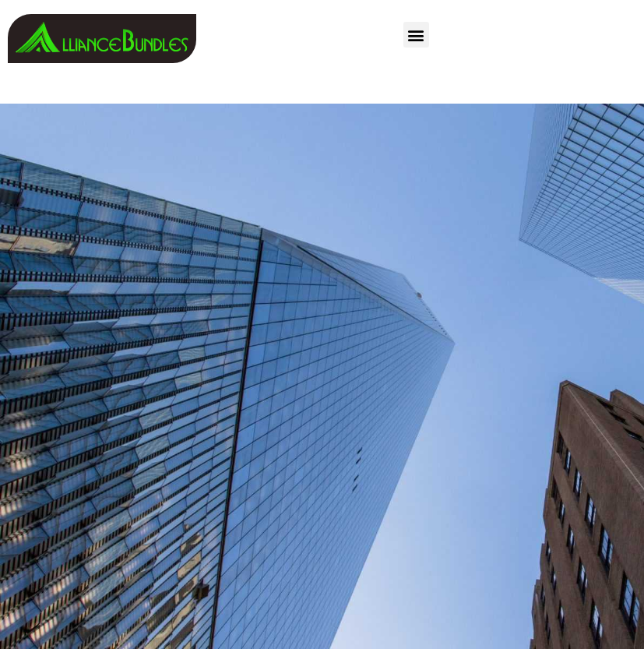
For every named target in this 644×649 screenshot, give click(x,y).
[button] (416, 35)
